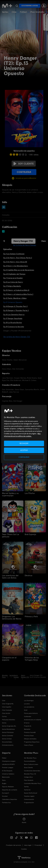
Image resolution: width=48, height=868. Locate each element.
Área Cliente (28, 768)
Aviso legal (28, 845)
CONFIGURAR (24, 457)
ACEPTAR (24, 450)
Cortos (4, 716)
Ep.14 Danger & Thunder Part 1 (15, 306)
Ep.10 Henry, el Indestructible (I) (16, 290)
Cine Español (7, 707)
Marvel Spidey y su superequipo (10, 494)
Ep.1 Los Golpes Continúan (14, 254)
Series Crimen (7, 739)
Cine (14, 12)
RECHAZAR (24, 443)
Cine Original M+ (8, 704)
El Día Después (7, 771)
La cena (27, 704)
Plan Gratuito (37, 12)
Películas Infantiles (9, 720)
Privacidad (38, 845)
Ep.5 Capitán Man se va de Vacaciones (19, 270)
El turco (27, 723)
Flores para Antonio (31, 713)
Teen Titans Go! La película (11, 536)
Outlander (28, 716)
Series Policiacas (8, 732)
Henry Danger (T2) (23, 241)
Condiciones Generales (32, 771)
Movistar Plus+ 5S (30, 774)
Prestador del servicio (14, 845)
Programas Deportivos (32, 742)
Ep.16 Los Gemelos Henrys (14, 315)
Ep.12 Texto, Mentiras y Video (15, 298)
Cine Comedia (7, 710)
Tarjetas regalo (29, 796)
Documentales (7, 742)
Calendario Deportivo (10, 799)
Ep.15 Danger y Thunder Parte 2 (16, 310)
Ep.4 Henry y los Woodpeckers (16, 266)
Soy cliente (24, 164)
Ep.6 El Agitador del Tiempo (14, 274)
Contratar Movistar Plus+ (33, 783)
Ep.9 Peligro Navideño (12, 286)
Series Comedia (7, 736)
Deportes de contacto (10, 790)
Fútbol (23, 12)
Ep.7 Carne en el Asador (13, 278)
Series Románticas (8, 729)
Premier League (8, 768)
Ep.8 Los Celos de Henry (13, 282)
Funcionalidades (30, 761)
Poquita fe (28, 726)
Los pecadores (29, 707)
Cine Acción (6, 713)
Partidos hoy (6, 803)
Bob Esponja (30, 534)
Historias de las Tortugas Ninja (32, 659)
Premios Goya (29, 736)
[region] (24, 434)
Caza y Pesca (29, 745)
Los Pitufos (30, 493)
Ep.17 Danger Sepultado (13, 318)
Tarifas (26, 787)
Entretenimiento (8, 745)
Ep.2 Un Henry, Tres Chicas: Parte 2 (18, 258)
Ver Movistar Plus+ (30, 758)
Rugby (4, 783)
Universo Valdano (8, 774)
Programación (29, 803)
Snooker (5, 796)
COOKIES (24, 849)
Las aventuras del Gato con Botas (10, 577)
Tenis (4, 780)
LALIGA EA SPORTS (8, 764)
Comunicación (29, 799)
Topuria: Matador (8, 787)
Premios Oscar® (30, 732)
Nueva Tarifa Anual (31, 793)
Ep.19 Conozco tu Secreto (14, 327)
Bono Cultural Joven (31, 764)
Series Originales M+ (9, 726)
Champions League (9, 761)
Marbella (27, 729)
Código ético (28, 777)
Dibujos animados (30, 739)
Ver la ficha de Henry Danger (25, 245)
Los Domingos (29, 701)
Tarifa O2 (27, 790)
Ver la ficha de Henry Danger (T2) (17, 337)
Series (5, 12)
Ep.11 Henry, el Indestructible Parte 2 (18, 294)
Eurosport (6, 793)
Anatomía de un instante (33, 720)
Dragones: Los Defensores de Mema (12, 618)
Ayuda (24, 821)
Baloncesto (6, 777)
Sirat (26, 710)
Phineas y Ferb (31, 617)
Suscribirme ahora (30, 6)
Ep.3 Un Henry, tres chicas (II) (15, 262)
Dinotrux (28, 576)
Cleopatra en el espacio (9, 659)
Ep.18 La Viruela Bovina (13, 323)
